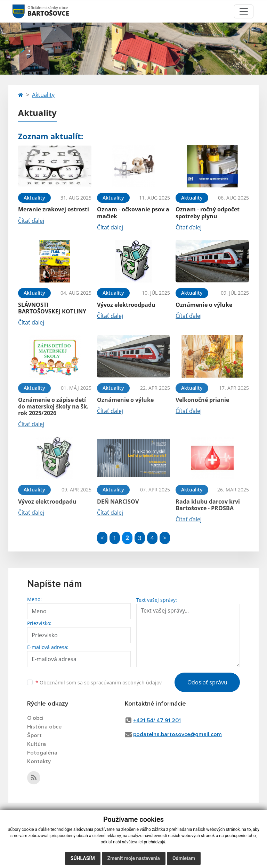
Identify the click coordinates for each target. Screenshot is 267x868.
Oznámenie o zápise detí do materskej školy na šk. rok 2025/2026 (53, 406)
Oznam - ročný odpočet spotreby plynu (208, 213)
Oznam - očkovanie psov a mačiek (133, 213)
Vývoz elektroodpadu (126, 305)
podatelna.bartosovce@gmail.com (177, 734)
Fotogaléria (42, 753)
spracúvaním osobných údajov (126, 682)
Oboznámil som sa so (99, 682)
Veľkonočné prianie (202, 400)
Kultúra (37, 744)
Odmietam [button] (184, 858)
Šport (34, 735)
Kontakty (39, 761)
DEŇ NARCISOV (118, 502)
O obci (35, 718)
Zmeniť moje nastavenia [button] (134, 858)
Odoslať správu (207, 682)
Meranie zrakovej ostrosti (54, 209)
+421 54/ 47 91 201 (157, 720)
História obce (44, 727)
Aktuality (43, 95)
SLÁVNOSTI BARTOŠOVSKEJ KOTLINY (52, 308)
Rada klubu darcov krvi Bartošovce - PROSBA (208, 505)
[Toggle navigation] (244, 11)
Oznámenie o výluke (204, 305)
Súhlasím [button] (83, 858)
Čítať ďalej (31, 221)
